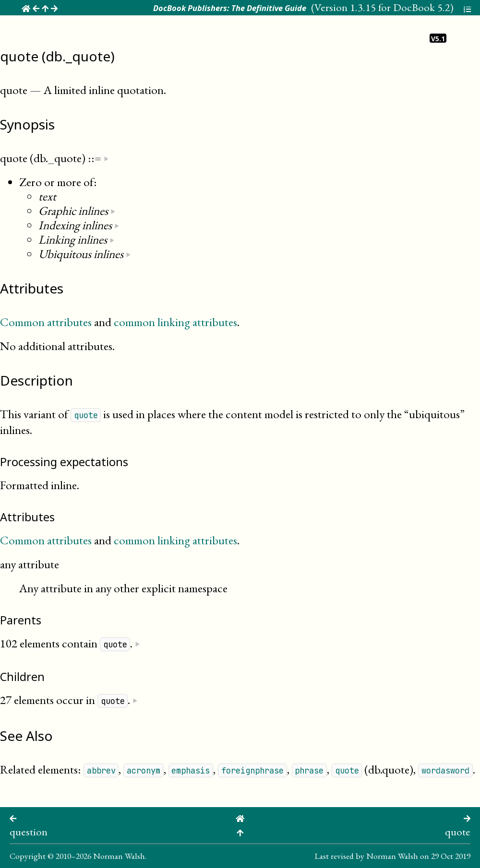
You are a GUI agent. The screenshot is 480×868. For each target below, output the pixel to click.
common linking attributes (175, 322)
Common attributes (46, 322)
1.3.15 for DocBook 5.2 (400, 7)
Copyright (28, 856)
